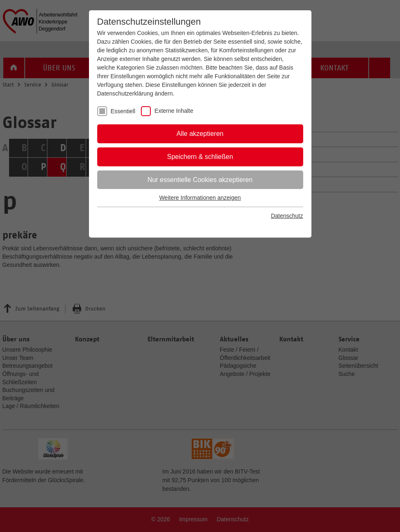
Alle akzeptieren (200, 134)
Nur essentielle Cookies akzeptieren (200, 180)
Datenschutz (287, 216)
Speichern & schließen (200, 157)
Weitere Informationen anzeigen (200, 198)
